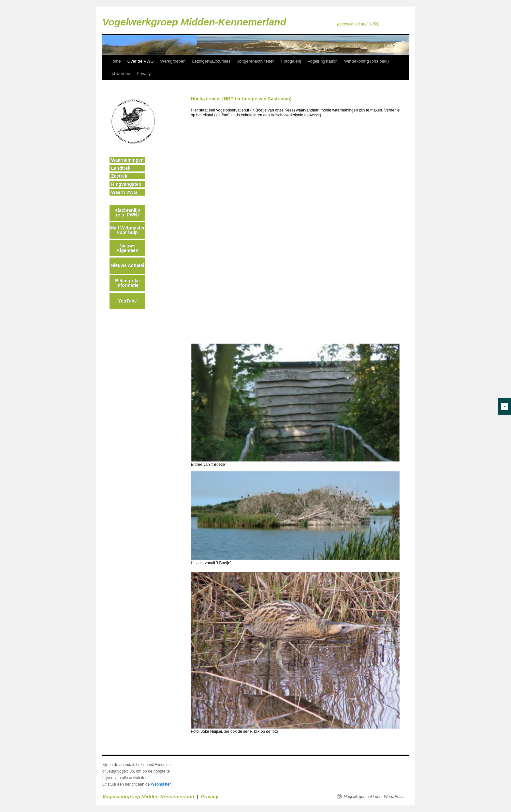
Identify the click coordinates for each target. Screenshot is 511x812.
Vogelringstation (323, 61)
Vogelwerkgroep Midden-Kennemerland (194, 22)
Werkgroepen (173, 61)
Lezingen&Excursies (211, 61)
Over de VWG (141, 61)
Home (115, 61)
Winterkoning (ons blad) (366, 61)
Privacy (144, 74)
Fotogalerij (291, 61)
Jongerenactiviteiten (256, 61)
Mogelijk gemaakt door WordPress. (374, 797)
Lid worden (120, 74)
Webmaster (161, 784)
